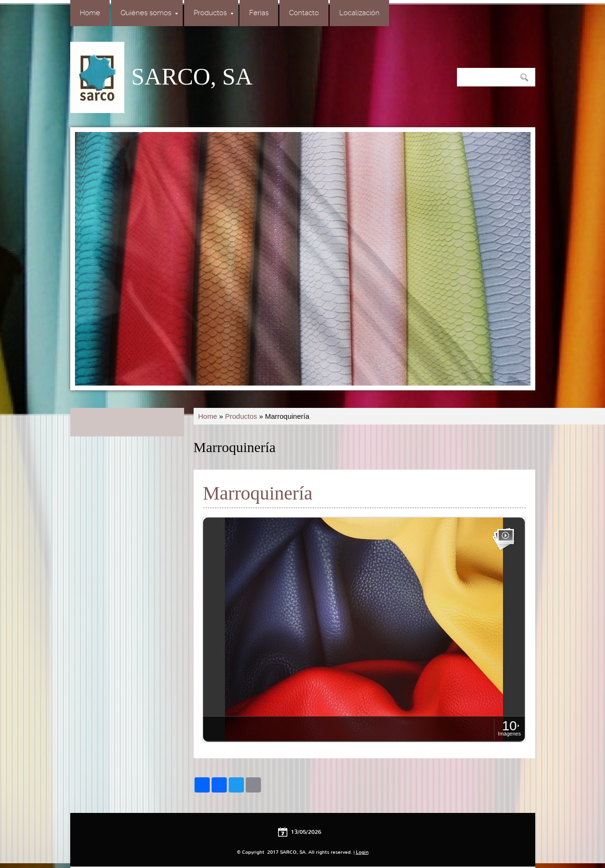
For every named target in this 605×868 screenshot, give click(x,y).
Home (90, 13)
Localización (359, 13)
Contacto (304, 13)
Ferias (259, 13)
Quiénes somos (149, 13)
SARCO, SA (192, 76)
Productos (214, 13)
